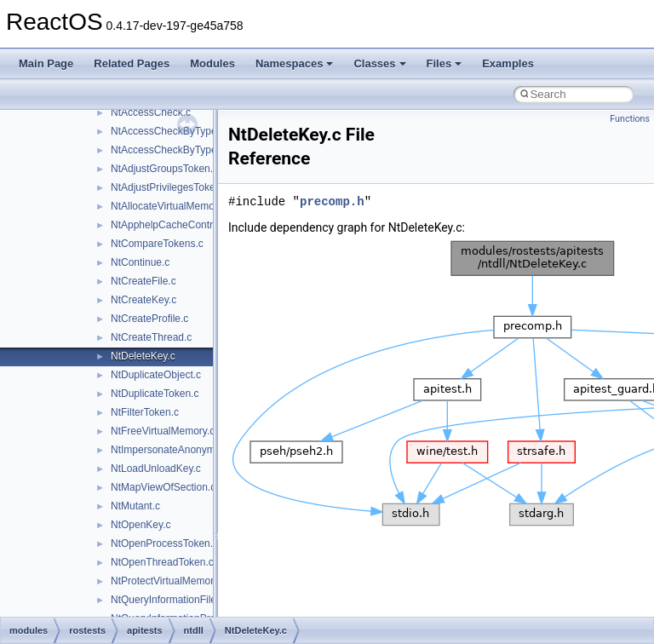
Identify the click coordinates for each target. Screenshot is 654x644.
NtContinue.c (140, 262)
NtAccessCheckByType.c (168, 131)
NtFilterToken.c (145, 412)
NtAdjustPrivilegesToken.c (170, 187)
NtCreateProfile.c (149, 319)
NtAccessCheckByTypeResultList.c (190, 150)
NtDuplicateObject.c (156, 375)
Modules (212, 63)
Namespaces (295, 63)
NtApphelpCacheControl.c (170, 225)
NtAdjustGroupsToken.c (164, 169)
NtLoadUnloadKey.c (156, 469)
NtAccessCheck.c (151, 112)
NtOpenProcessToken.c (164, 543)
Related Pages (132, 63)
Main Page (46, 63)
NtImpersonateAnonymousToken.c (189, 450)
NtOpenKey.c (141, 525)
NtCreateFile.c (143, 281)
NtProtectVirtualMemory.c (169, 581)
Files (445, 63)
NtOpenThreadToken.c (162, 562)
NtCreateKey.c (143, 300)
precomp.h (332, 201)
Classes (379, 63)
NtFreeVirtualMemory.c (163, 431)
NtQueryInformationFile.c (167, 600)
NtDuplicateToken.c (155, 394)
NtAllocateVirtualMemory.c (170, 206)
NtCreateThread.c (151, 337)
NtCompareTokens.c (157, 244)
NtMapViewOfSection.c (163, 487)
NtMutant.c (135, 506)
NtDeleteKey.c (143, 356)
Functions (630, 119)
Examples (508, 63)
